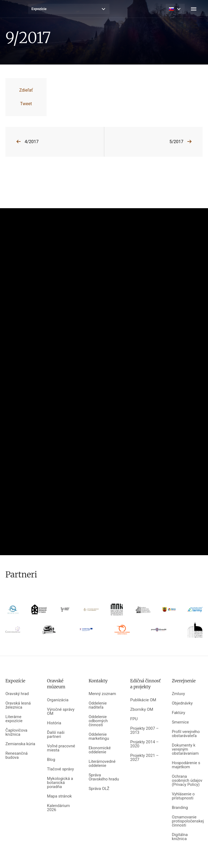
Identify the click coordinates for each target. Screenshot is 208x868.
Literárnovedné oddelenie (102, 764)
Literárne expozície (14, 719)
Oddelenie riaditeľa (98, 705)
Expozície (39, 9)
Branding (180, 808)
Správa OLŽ (99, 789)
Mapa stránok (60, 796)
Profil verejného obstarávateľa (186, 734)
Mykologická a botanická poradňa (60, 783)
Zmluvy (178, 694)
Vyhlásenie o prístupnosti (183, 796)
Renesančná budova (17, 756)
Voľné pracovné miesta (61, 748)
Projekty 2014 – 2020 (144, 744)
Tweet (26, 104)
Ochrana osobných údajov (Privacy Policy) (187, 781)
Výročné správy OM (61, 712)
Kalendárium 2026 (58, 808)
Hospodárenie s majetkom (186, 765)
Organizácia (58, 700)
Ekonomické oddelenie (100, 750)
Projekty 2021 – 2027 (144, 758)
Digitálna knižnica (180, 837)
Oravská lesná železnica (18, 705)
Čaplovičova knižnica (16, 732)
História (54, 723)
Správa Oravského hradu (104, 777)
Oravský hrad (17, 694)
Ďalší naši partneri (56, 735)
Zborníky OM (142, 710)
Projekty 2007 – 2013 (144, 731)
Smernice (180, 722)
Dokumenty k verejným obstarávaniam (185, 749)
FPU (134, 719)
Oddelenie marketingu (99, 737)
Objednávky (182, 703)
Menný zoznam (102, 694)
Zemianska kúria (20, 744)
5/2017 (176, 142)
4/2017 (32, 142)
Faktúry (178, 713)
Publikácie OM (143, 700)
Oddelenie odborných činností (98, 721)
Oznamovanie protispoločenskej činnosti (187, 821)
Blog (51, 760)
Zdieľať (26, 90)
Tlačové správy (61, 769)
